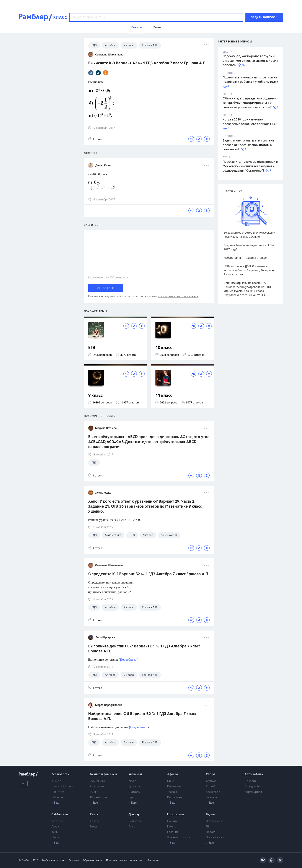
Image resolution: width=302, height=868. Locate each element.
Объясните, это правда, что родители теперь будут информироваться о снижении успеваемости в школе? (250, 103)
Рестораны (175, 797)
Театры (172, 792)
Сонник (172, 821)
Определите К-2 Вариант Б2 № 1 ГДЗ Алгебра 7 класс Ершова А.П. (149, 574)
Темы (93, 827)
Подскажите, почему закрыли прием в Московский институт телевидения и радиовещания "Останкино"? (250, 166)
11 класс (164, 396)
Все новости (60, 774)
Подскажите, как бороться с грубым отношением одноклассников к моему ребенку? (250, 61)
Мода (132, 781)
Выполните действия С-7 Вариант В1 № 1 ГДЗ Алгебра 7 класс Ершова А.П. (144, 649)
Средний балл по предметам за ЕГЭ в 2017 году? (249, 247)
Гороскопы (175, 814)
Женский (135, 774)
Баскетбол (213, 792)
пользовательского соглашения (178, 296)
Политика (58, 792)
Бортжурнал (253, 792)
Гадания (173, 832)
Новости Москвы (63, 787)
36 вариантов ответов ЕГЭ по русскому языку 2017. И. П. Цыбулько (249, 235)
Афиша (173, 774)
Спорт (211, 774)
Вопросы (135, 821)
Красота (134, 787)
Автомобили (254, 774)
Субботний (60, 814)
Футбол (211, 781)
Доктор (134, 814)
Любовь (134, 792)
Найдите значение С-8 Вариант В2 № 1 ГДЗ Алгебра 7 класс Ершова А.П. (142, 716)
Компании (97, 787)
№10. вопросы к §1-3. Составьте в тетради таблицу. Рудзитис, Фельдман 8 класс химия (249, 270)
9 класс (95, 396)
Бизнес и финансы (104, 774)
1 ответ (95, 139)
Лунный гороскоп (179, 838)
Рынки (94, 792)
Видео (211, 814)
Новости (250, 781)
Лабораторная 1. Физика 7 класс (245, 258)
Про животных (216, 838)
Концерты (174, 787)
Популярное (214, 821)
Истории (57, 821)
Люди (55, 827)
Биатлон (212, 797)
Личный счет (99, 797)
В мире (56, 781)
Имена (172, 827)
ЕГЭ (92, 348)
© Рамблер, (25, 860)
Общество (58, 797)
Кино (171, 781)
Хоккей (211, 787)
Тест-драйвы (253, 787)
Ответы (95, 821)
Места (56, 838)
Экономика (98, 781)
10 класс (164, 348)
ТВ (208, 827)
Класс (94, 814)
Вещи (55, 832)
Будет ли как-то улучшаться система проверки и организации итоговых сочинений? (249, 145)
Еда (131, 797)
